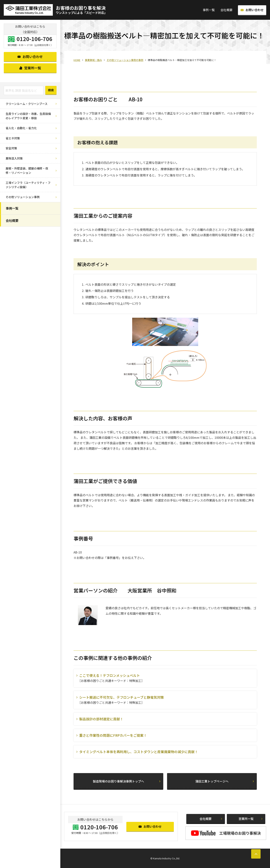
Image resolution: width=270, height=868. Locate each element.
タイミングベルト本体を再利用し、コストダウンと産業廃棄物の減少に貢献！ (139, 752)
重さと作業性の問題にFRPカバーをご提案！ (113, 735)
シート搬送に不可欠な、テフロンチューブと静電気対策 (122, 697)
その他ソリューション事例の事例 (125, 60)
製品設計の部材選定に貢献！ (101, 719)
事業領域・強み (93, 60)
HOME (77, 60)
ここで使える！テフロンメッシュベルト (110, 675)
